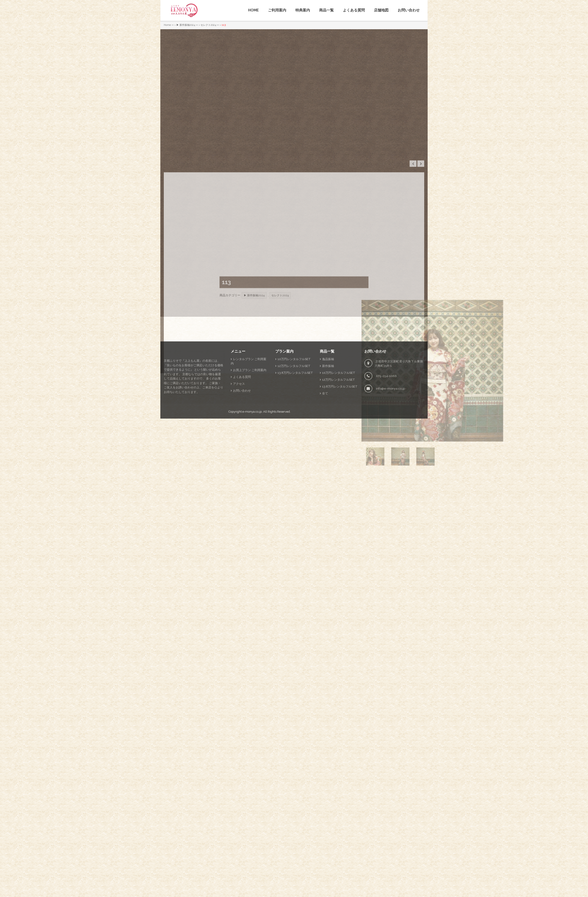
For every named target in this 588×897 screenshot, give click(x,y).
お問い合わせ (409, 10)
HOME (253, 10)
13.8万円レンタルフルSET (295, 439)
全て (325, 459)
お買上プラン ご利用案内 (250, 436)
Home (167, 25)
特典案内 (303, 10)
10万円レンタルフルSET (294, 425)
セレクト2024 (208, 25)
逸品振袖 (328, 425)
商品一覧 (326, 10)
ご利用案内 (277, 10)
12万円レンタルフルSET (294, 432)
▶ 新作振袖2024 (186, 25)
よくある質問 (354, 10)
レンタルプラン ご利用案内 (249, 427)
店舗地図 (381, 10)
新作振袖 (328, 432)
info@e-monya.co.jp (391, 454)
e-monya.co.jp (252, 477)
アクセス (239, 450)
